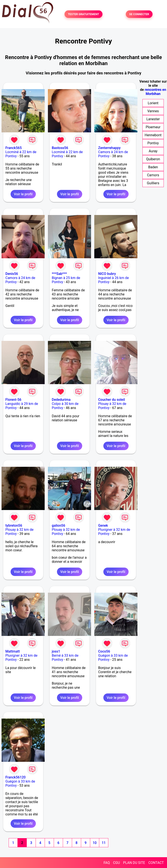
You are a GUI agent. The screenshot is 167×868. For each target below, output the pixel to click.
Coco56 (104, 651)
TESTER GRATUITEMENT (84, 14)
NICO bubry (107, 274)
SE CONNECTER (139, 14)
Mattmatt (13, 651)
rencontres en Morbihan (155, 92)
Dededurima (61, 400)
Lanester (153, 119)
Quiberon (153, 159)
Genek (103, 525)
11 (104, 843)
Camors (153, 175)
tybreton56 (14, 525)
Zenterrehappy (109, 148)
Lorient (153, 103)
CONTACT (156, 863)
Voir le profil (23, 194)
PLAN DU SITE (134, 863)
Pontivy (153, 143)
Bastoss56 (60, 148)
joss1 (56, 651)
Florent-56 (13, 400)
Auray (153, 151)
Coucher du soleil (112, 400)
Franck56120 (16, 777)
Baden (153, 167)
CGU (117, 863)
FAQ (107, 863)
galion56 (58, 525)
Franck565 (14, 148)
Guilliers (153, 183)
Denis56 (12, 274)
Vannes (153, 111)
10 (95, 843)
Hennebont (153, 135)
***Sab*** (59, 274)
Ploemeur (153, 127)
